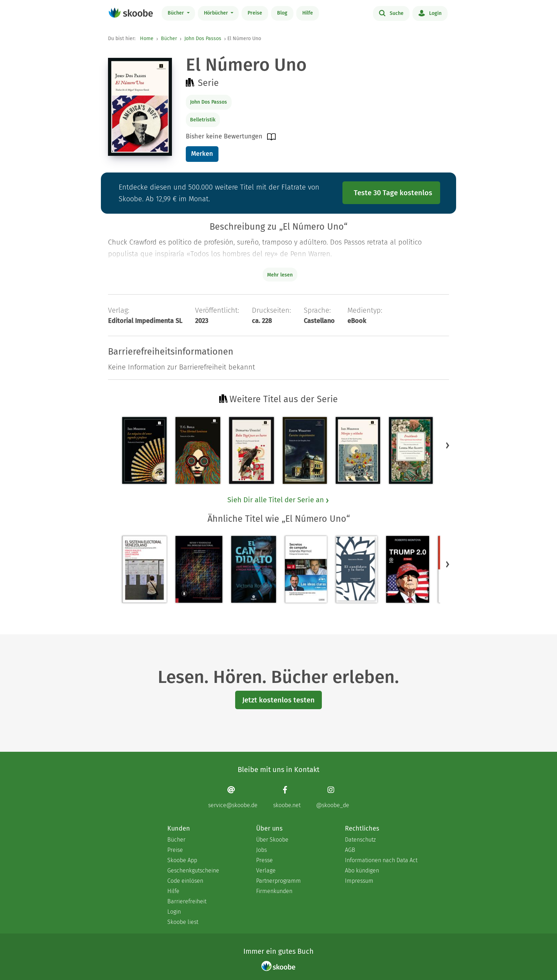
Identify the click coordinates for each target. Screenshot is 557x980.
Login (430, 13)
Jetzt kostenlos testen (278, 700)
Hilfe (308, 13)
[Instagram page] (333, 797)
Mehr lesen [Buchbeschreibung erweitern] (280, 275)
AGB (350, 850)
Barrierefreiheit (187, 901)
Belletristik (203, 120)
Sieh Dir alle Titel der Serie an (278, 500)
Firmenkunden (274, 891)
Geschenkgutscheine (193, 870)
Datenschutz (360, 840)
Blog (282, 13)
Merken (202, 154)
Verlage (266, 870)
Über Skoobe (272, 840)
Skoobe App (182, 860)
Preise (255, 13)
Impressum (359, 881)
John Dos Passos (203, 39)
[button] (448, 445)
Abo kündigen (362, 870)
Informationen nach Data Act (381, 860)
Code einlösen (185, 881)
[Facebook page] (287, 797)
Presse (264, 860)
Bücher (177, 13)
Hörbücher (217, 13)
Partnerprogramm (278, 881)
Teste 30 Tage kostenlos (393, 193)
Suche (391, 13)
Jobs (261, 850)
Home (147, 39)
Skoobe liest (183, 922)
